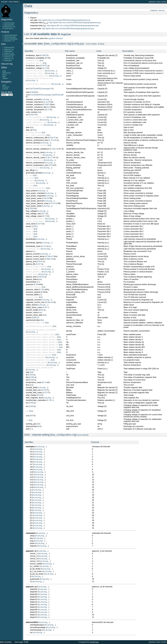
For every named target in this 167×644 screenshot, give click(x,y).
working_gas (31, 424)
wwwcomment (32, 426)
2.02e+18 (54, 149)
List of (48, 34)
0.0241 (40, 262)
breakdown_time (33, 66)
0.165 (42, 290)
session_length (32, 310)
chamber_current (33, 99)
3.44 (45, 307)
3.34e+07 (50, 256)
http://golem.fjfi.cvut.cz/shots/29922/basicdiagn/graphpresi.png (75, 23)
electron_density (33, 143)
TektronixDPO (9, 47)
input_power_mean (34, 198)
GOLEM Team (94, 642)
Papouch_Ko (9, 59)
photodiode (30, 239)
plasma (29, 251)
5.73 (45, 216)
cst (27, 115)
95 (47, 58)
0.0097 (47, 104)
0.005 (31, 375)
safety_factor (31, 305)
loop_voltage (31, 211)
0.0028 (31, 208)
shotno (29, 318)
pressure (29, 284)
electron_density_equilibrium (38, 149)
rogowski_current (33, 300)
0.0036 (33, 92)
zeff (27, 429)
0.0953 (43, 55)
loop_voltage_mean (34, 216)
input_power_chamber (35, 193)
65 (35, 226)
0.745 (50, 400)
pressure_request (33, 292)
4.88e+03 (49, 259)
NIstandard (8, 51)
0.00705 (41, 277)
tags (28, 372)
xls (49, 71)
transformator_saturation (36, 400)
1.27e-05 (53, 140)
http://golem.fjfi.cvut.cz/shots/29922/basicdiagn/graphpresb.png (64, 20)
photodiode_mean (33, 246)
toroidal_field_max (33, 390)
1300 (31, 406)
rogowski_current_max (35, 302)
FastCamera (9, 28)
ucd (27, 416)
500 (32, 416)
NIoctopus (8, 60)
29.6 (39, 395)
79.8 (51, 165)
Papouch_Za (9, 53)
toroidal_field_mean (34, 393)
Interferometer (9, 23)
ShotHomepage (10, 37)
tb (27, 375)
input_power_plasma (34, 201)
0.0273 (39, 224)
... (55, 71)
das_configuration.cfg (63, 435)
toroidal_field (31, 387)
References (7, 73)
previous (152, 2)
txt (41, 60)
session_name (32, 312)
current (164, 2)
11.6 (45, 68)
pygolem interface (56, 38)
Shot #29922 (14, 2)
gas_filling (30, 170)
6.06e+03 (50, 302)
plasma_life (31, 264)
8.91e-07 (52, 138)
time (28, 385)
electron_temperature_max (37, 165)
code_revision (32, 112)
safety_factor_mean (34, 307)
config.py (78, 44)
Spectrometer (9, 25)
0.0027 (32, 115)
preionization (31, 282)
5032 (42, 310)
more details (92, 44)
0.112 (44, 246)
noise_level (31, 224)
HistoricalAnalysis (11, 35)
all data (101, 44)
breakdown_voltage (34, 68)
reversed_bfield (32, 295)
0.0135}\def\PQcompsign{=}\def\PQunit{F (47, 95)
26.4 (47, 110)
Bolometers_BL (10, 27)
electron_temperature (35, 163)
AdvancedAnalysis (11, 39)
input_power (31, 191)
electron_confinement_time (37, 140)
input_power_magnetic (35, 196)
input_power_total (33, 206)
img (52, 71)
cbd (27, 92)
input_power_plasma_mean (37, 203)
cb (27, 89)
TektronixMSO (9, 55)
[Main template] (6, 642)
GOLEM (4, 2)
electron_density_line (35, 152)
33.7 (44, 214)
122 (49, 107)
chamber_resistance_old (36, 107)
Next (4, 85)
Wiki (4, 77)
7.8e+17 (50, 158)
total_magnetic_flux (34, 398)
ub (27, 406)
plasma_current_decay (35, 256)
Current (5, 89)
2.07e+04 (54, 203)
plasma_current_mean (35, 259)
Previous (6, 87)
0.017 (39, 264)
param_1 (30, 226)
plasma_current (32, 254)
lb (27, 208)
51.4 (44, 382)
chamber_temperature (35, 110)
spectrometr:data (33, 320)
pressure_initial (32, 290)
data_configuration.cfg (58, 44)
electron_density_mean (35, 158)
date (28, 127)
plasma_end (31, 262)
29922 (35, 318)
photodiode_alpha (33, 243)
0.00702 (44, 66)
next (158, 2)
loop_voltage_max (33, 214)
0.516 (44, 390)
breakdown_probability (35, 58)
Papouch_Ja (9, 49)
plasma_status (32, 279)
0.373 (45, 393)
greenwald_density (34, 173)
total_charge (31, 395)
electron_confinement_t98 (37, 138)
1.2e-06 (47, 102)
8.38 (36, 284)
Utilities (5, 78)
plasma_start (31, 277)
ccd (27, 95)
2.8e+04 (46, 198)
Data (4, 71)
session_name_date (34, 315)
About (5, 75)
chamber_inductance (35, 102)
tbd (27, 377)
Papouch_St (9, 57)
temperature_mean (34, 382)
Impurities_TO (9, 41)
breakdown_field (33, 55)
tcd (27, 380)
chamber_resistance (34, 104)
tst (27, 403)
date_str (29, 130)
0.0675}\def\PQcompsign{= (40, 89)
